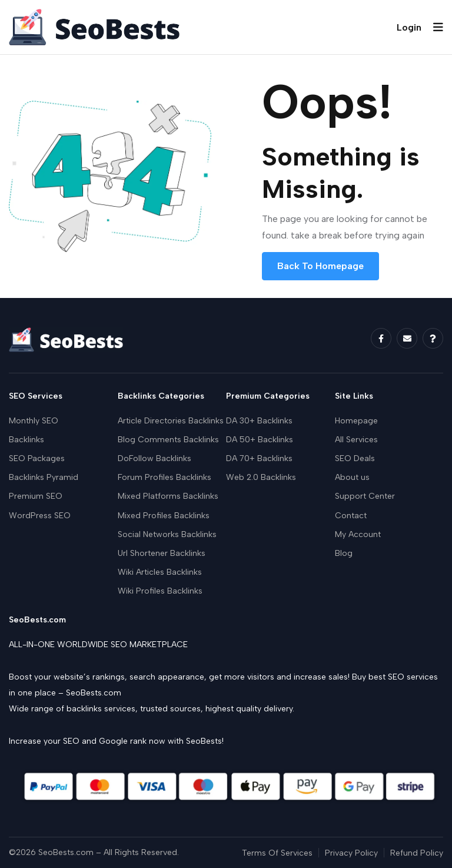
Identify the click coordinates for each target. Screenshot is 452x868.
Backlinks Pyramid (44, 477)
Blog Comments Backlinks (168, 440)
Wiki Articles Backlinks (160, 572)
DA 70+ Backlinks (259, 458)
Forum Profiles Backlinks (164, 477)
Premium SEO (36, 496)
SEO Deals (355, 458)
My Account (358, 534)
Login (409, 27)
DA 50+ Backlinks (260, 440)
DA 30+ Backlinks (259, 421)
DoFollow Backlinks (154, 458)
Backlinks (26, 440)
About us (352, 477)
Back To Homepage (320, 266)
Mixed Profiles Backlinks (164, 516)
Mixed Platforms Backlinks (168, 496)
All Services (356, 440)
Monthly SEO (34, 421)
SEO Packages (37, 458)
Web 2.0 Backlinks (261, 477)
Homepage (356, 421)
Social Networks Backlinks (167, 534)
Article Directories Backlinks (171, 421)
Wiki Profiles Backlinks (160, 591)
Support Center (365, 496)
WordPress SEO (40, 516)
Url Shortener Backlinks (162, 553)
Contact (351, 516)
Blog (344, 553)
